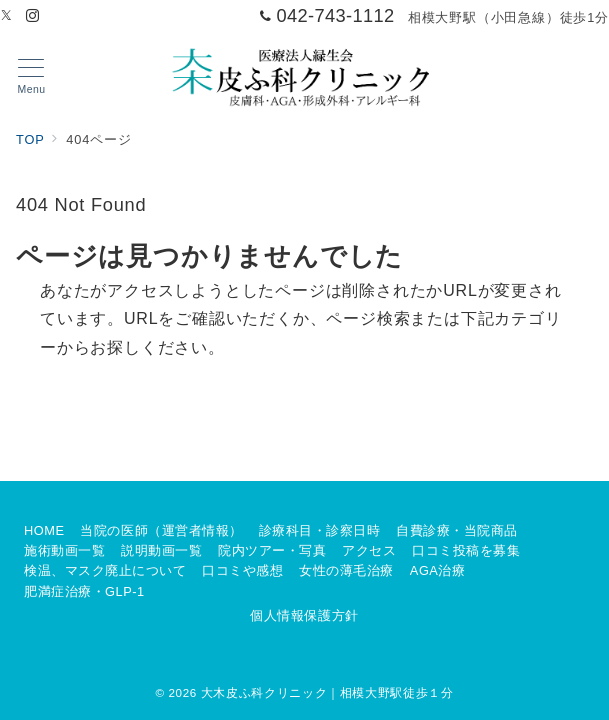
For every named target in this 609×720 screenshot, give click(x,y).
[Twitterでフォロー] (7, 16)
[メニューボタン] (31, 77)
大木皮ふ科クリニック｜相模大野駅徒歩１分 (327, 692)
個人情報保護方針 (304, 615)
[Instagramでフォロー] (33, 16)
